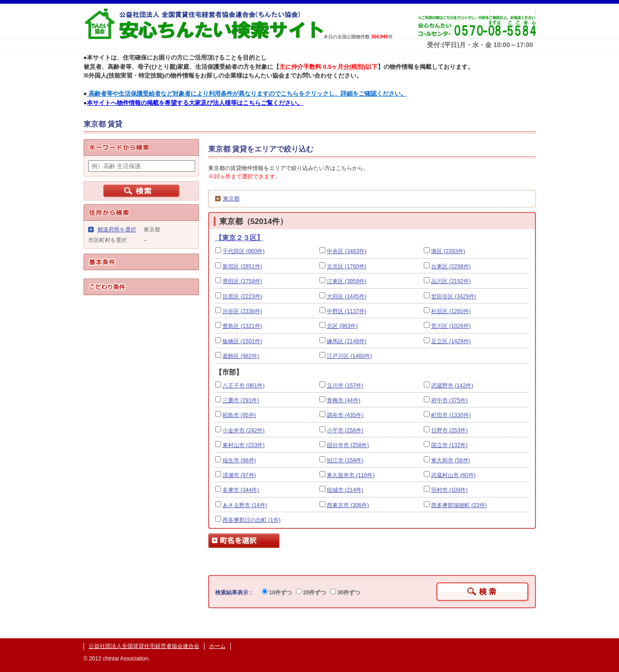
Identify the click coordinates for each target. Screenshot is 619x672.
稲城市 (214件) (345, 490)
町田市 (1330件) (451, 415)
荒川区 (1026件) (451, 326)
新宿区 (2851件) (242, 266)
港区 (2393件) (448, 251)
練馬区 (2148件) (347, 341)
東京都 (231, 199)
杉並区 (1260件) (451, 311)
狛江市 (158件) (345, 460)
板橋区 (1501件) (242, 341)
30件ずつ (345, 593)
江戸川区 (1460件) (349, 356)
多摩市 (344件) (241, 490)
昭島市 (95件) (239, 415)
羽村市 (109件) (449, 490)
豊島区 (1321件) (242, 326)
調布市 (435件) (345, 415)
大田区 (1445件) (347, 297)
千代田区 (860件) (243, 251)
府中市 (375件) (449, 400)
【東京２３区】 (239, 238)
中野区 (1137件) (347, 311)
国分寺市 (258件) (348, 445)
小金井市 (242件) (243, 430)
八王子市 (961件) (243, 386)
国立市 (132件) (449, 445)
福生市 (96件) (239, 460)
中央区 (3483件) (347, 251)
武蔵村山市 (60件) (454, 475)
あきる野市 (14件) (245, 505)
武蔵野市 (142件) (452, 386)
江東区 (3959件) (347, 281)
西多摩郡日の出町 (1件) (252, 520)
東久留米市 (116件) (351, 475)
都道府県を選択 (117, 230)
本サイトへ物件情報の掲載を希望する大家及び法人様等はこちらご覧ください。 (195, 103)
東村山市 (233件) (243, 445)
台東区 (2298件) (451, 266)
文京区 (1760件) (347, 266)
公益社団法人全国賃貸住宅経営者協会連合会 (144, 646)
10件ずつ (277, 593)
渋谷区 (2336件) (242, 311)
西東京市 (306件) (348, 505)
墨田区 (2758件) (242, 281)
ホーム (217, 646)
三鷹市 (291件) (241, 400)
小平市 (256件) (345, 430)
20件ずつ (311, 593)
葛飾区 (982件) (241, 356)
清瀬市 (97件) (239, 475)
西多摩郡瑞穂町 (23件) (459, 505)
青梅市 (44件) (344, 400)
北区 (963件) (342, 326)
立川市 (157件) (345, 386)
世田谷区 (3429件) (454, 297)
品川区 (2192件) (451, 281)
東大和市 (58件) (451, 460)
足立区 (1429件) (451, 341)
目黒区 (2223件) (242, 297)
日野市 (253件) (449, 430)
